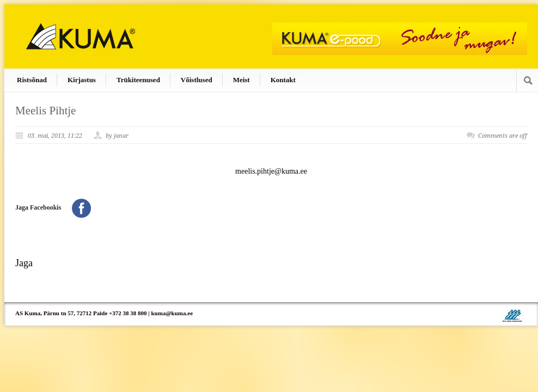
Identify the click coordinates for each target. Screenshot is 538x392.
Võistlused (197, 80)
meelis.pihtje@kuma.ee (271, 171)
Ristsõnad (32, 80)
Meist (242, 80)
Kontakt (283, 80)
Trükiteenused (138, 80)
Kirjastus (82, 80)
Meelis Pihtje (45, 111)
